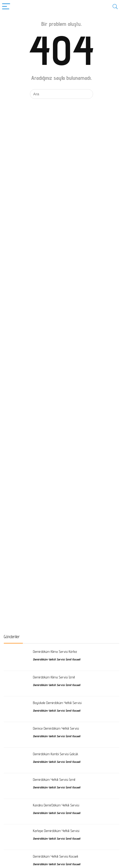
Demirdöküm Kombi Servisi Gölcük (56, 754)
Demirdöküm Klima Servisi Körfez (55, 651)
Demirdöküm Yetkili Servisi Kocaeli (55, 856)
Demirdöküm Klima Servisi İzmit (54, 677)
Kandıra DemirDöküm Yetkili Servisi (56, 805)
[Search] (115, 7)
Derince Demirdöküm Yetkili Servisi (56, 728)
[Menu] (6, 7)
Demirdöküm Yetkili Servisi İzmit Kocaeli (57, 659)
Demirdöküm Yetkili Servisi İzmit (54, 779)
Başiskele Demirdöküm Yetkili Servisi (57, 703)
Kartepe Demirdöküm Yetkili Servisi (56, 831)
